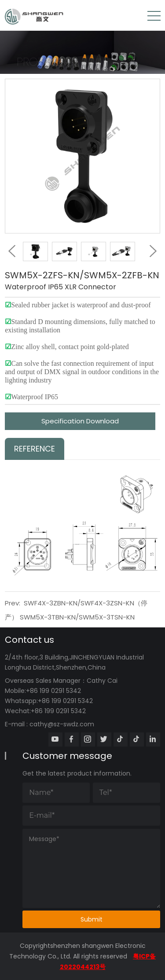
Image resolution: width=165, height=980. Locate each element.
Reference (35, 449)
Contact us (29, 640)
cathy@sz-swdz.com (62, 724)
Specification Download (80, 421)
